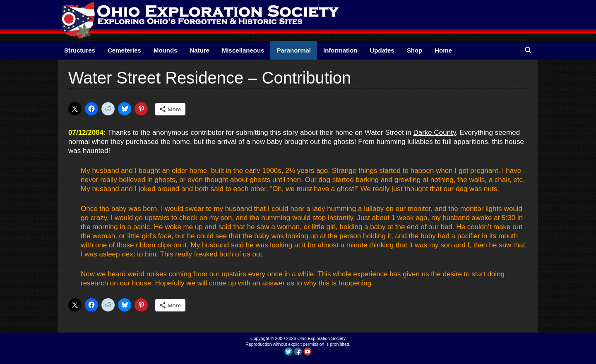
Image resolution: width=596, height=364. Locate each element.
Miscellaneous (243, 50)
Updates (382, 50)
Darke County (434, 133)
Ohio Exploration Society (321, 338)
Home (443, 50)
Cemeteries (124, 50)
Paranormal (294, 50)
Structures (80, 50)
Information (340, 50)
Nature (199, 50)
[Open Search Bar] (528, 50)
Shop (415, 50)
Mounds (166, 50)
